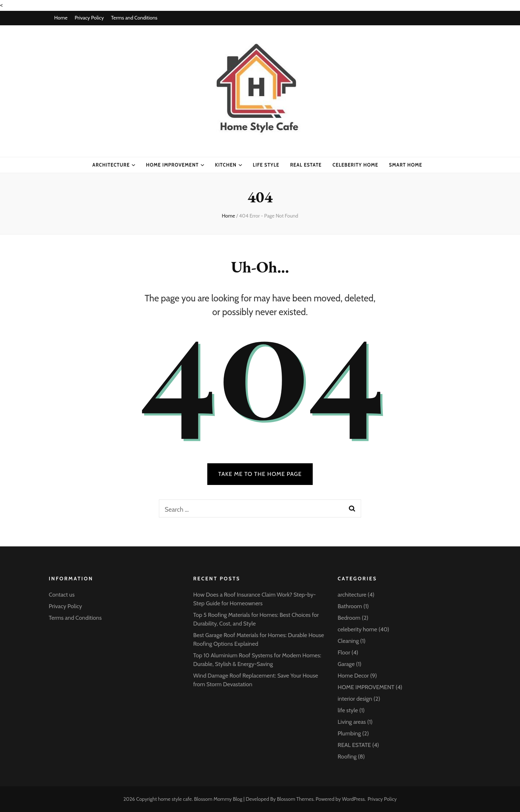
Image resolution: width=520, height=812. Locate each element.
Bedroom (349, 618)
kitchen (226, 165)
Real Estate (306, 165)
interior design (355, 699)
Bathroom (350, 606)
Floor (344, 652)
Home (61, 18)
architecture (111, 165)
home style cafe (175, 799)
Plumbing (349, 733)
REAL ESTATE (354, 745)
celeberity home (356, 165)
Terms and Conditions (134, 18)
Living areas (352, 722)
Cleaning (348, 641)
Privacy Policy (89, 18)
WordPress (353, 799)
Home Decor (353, 676)
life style (266, 165)
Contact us (62, 595)
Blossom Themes (295, 799)
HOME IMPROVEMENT (172, 165)
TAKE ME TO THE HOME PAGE (260, 474)
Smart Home (406, 165)
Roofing (347, 757)
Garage (346, 664)
